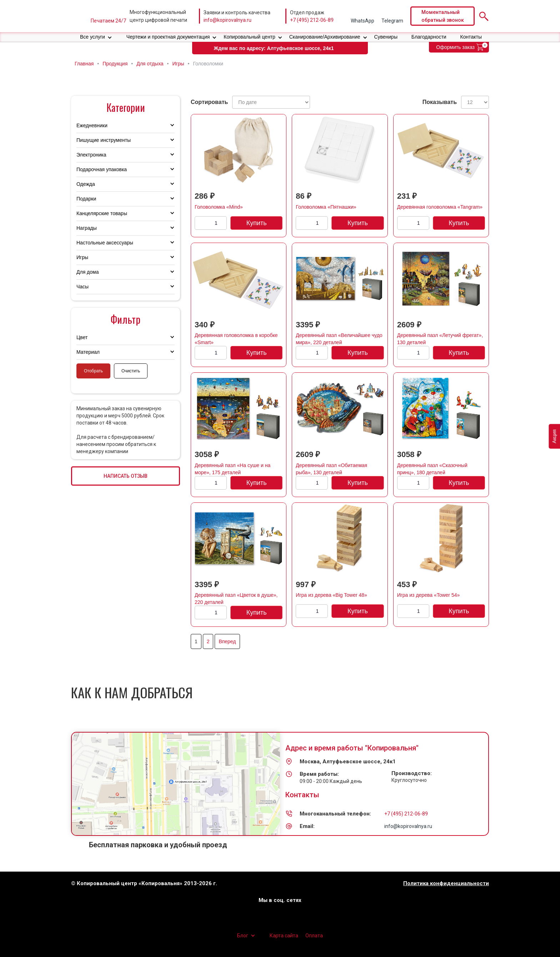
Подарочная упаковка (102, 169)
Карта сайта (284, 936)
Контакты (471, 37)
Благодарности (429, 37)
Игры (82, 257)
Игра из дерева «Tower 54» (429, 595)
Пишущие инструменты (104, 140)
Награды (87, 228)
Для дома (88, 272)
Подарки (86, 199)
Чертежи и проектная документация (168, 37)
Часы (82, 287)
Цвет (82, 337)
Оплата (314, 936)
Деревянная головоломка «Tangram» (440, 207)
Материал (88, 352)
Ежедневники (92, 125)
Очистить (131, 371)
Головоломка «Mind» (219, 207)
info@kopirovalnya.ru (227, 20)
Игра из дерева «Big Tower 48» (331, 595)
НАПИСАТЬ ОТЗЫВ (126, 476)
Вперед (227, 641)
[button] (96, 37)
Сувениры (386, 37)
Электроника (91, 155)
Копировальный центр (249, 37)
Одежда (86, 184)
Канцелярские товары (102, 213)
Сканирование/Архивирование (325, 37)
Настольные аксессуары (105, 243)
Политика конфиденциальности (446, 884)
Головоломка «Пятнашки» (326, 207)
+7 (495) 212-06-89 (312, 20)
